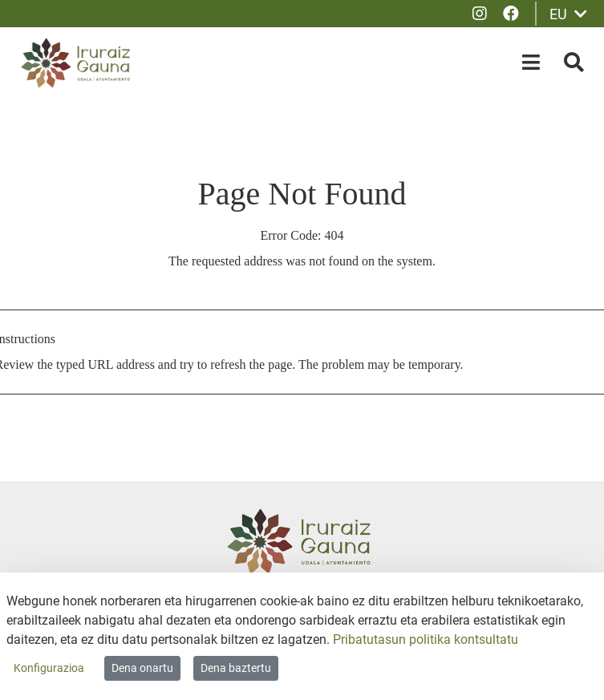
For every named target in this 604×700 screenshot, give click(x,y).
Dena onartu (142, 668)
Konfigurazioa (49, 668)
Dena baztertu (236, 668)
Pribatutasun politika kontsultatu (426, 639)
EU (568, 14)
